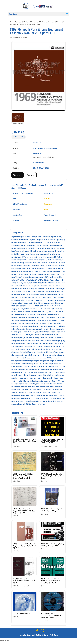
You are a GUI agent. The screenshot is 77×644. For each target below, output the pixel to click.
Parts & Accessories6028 (34, 22)
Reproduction (49, 204)
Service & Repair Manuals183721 (30, 25)
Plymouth (47, 199)
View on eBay (18, 175)
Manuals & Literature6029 (51, 22)
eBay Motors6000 (20, 22)
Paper (46, 209)
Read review (31, 175)
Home (11, 22)
